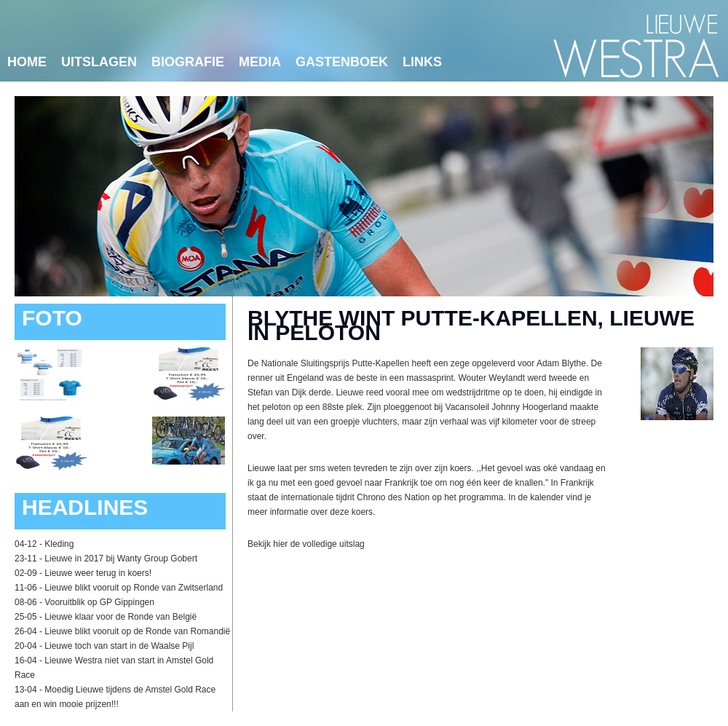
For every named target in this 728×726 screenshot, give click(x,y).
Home (27, 62)
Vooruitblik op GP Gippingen (99, 602)
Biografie (188, 62)
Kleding (59, 544)
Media (260, 62)
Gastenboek (342, 62)
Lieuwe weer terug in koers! (98, 573)
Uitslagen (99, 62)
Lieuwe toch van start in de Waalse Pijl (119, 646)
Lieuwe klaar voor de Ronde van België (120, 617)
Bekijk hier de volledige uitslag (306, 544)
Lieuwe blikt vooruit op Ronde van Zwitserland (134, 588)
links (422, 62)
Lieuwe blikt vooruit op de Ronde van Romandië (137, 631)
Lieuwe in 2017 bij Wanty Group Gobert (121, 559)
